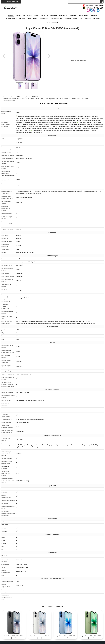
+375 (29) (93, 5)
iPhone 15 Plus (33, 19)
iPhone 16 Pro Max (11, 19)
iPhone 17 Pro (20, 15)
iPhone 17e (45, 15)
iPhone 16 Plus (84, 15)
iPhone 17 (11, 15)
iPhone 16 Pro (64, 15)
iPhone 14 (68, 19)
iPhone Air (54, 15)
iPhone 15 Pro (44, 19)
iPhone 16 (73, 15)
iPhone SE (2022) (52, 22)
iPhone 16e (94, 15)
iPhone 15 (22, 19)
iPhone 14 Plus (78, 19)
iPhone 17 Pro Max (33, 15)
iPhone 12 (96, 19)
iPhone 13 (88, 19)
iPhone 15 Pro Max (56, 19)
